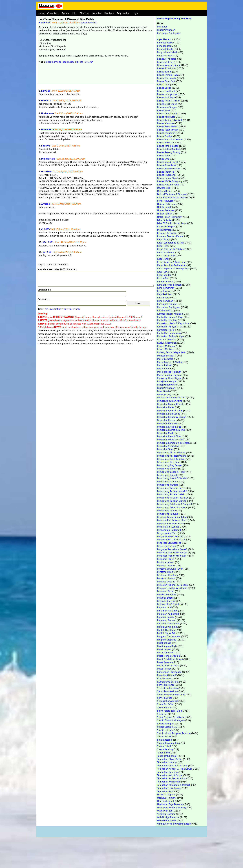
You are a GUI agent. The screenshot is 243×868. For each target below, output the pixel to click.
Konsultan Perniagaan (169, 33)
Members (109, 13)
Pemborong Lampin (168, 481)
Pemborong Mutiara (168, 485)
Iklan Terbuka (164, 220)
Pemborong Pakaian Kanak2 (172, 491)
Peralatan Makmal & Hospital (173, 585)
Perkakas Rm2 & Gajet (169, 604)
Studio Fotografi (166, 724)
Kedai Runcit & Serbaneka (171, 265)
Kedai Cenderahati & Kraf (170, 243)
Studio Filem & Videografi (171, 720)
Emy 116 (46, 91)
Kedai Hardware (166, 252)
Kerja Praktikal (165, 294)
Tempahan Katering (167, 772)
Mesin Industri (165, 365)
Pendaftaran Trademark (169, 530)
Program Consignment (169, 636)
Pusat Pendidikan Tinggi (170, 659)
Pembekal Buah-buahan (170, 410)
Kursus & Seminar (167, 339)
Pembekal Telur (165, 449)
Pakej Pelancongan (167, 381)
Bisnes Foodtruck (166, 91)
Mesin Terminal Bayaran (170, 375)
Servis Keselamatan (167, 688)
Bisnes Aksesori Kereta (169, 65)
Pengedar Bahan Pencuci (170, 536)
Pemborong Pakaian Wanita (172, 501)
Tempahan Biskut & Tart (170, 759)
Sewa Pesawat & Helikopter (172, 717)
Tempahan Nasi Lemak (169, 788)
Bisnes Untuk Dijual (167, 178)
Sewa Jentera (164, 707)
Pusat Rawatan (165, 662)
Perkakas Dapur (165, 598)
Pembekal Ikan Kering (169, 414)
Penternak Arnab (166, 562)
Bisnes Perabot (165, 136)
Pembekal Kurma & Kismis (171, 430)
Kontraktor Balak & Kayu (170, 317)
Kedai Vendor (164, 275)
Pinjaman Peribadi (167, 620)
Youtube (96, 13)
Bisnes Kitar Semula (168, 113)
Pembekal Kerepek (167, 420)
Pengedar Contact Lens (169, 543)
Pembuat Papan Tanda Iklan (172, 517)
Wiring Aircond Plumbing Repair (174, 824)
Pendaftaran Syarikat (168, 527)
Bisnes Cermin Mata (167, 75)
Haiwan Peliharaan (167, 204)
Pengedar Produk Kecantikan (172, 552)
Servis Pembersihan (167, 691)
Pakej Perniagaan (166, 30)
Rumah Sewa (164, 678)
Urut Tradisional (166, 801)
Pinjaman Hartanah (167, 611)
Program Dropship (167, 640)
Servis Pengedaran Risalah (171, 694)
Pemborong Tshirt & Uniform (172, 507)
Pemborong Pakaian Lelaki (171, 494)
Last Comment (89, 23)
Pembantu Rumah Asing (170, 401)
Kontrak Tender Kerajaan (170, 314)
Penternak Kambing (168, 575)
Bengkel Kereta (165, 49)
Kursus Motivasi (166, 349)
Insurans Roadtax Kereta (170, 236)
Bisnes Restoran (85, 62)
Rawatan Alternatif (167, 675)
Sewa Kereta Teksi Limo (170, 711)
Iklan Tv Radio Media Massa (172, 223)
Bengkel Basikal (166, 43)
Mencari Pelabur (166, 356)
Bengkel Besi (164, 46)
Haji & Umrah (164, 207)
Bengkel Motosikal (167, 52)
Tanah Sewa (163, 753)
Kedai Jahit (163, 259)
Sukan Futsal (164, 746)
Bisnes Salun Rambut (168, 149)
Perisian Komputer (167, 594)
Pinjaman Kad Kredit (168, 614)
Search (65, 13)
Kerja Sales (163, 298)
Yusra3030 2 (48, 172)
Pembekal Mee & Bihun (170, 436)
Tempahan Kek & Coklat (170, 775)
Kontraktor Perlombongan (171, 336)
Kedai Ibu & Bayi (166, 255)
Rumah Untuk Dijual (168, 682)
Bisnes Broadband (167, 68)
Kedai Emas (163, 246)
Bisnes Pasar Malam (168, 126)
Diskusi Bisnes (165, 191)
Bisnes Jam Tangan (167, 107)
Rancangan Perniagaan (169, 672)
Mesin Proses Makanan (169, 372)
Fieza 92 (46, 146)
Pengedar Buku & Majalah (171, 539)
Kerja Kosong (164, 291)
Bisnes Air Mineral (167, 59)
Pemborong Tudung (168, 514)
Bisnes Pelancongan (168, 130)
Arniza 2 (46, 204)
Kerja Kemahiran (166, 288)
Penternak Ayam (165, 565)
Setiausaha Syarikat (167, 701)
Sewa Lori (162, 714)
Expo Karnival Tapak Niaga (60, 62)
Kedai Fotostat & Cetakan (171, 249)
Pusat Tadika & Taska (168, 665)
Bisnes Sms (163, 159)
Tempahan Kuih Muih (168, 782)
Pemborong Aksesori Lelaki (171, 452)
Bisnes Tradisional (167, 175)
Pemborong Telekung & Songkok (175, 504)
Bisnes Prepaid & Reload (170, 139)
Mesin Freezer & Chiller (170, 362)
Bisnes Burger (164, 72)
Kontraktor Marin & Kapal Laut (173, 323)
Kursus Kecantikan (167, 343)
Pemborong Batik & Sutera (171, 459)
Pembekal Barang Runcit (170, 404)
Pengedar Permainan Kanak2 (172, 549)
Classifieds (53, 13)
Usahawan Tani (165, 811)
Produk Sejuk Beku (167, 633)
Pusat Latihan (164, 649)
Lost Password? (72, 309)
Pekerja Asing (164, 394)
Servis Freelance (166, 685)
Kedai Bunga (164, 239)
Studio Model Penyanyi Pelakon (174, 733)
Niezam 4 (46, 100)
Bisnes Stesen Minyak (169, 168)
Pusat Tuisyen (164, 669)
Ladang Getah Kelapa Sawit (172, 352)
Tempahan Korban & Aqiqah (172, 778)
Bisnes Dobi (163, 84)
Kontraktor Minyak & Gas (170, 327)
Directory (84, 13)
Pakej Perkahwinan (167, 385)
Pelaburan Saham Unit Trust (172, 397)
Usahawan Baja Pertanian (170, 804)
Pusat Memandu (166, 652)
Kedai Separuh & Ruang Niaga (173, 268)
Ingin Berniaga (165, 230)
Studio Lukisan (165, 730)
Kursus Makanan (166, 346)
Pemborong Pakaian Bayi (170, 488)
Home (41, 13)
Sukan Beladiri (165, 740)
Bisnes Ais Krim (165, 62)
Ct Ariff (45, 229)
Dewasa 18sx (164, 188)
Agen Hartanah (165, 39)
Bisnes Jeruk (164, 110)
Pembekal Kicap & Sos (169, 427)
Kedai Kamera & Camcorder (172, 262)
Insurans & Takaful (167, 233)
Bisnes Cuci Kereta (167, 78)
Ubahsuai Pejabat (166, 794)
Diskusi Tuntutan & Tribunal (172, 194)
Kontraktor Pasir (166, 330)
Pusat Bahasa (164, 643)
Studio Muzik (164, 736)
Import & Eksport (166, 226)
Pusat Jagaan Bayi (166, 646)
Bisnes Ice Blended (167, 104)
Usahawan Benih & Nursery (172, 807)
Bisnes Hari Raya (166, 97)
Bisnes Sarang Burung (169, 152)
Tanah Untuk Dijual (167, 756)
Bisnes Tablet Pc (166, 172)
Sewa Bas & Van (166, 704)
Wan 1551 (48, 242)
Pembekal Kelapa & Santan (172, 417)
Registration (123, 13)
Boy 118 (47, 252)
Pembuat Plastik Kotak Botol (172, 520)
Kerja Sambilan (165, 301)
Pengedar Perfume (167, 546)
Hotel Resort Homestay (169, 217)
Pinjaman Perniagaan (168, 623)
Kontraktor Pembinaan (169, 333)
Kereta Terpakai (165, 281)
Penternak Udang (166, 582)
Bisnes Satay (164, 156)
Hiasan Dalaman (166, 210)
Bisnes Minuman (166, 123)
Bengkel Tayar (165, 55)
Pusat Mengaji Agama (168, 656)
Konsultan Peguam (167, 304)
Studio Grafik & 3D (167, 727)
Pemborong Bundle (167, 469)
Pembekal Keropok (167, 423)
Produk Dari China (167, 630)
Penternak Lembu (166, 578)
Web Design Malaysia (168, 817)
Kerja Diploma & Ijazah (169, 285)
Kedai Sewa (163, 272)
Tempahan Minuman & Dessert (173, 785)
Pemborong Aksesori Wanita (172, 456)
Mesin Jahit (163, 368)
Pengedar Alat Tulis (167, 533)
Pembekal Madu (166, 433)
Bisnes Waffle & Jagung (170, 181)
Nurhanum (47, 113)
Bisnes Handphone (167, 94)
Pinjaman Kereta (166, 617)
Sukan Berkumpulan (168, 743)
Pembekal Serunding (168, 446)
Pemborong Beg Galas (169, 462)
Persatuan (162, 27)
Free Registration (52, 309)
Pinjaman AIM (164, 607)
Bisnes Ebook (164, 88)
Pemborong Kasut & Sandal (172, 478)
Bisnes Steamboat (167, 165)
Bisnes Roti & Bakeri (168, 146)
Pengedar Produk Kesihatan (172, 556)
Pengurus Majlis (166, 559)
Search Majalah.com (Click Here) (174, 19)
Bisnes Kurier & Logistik (170, 120)
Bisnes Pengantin (166, 133)
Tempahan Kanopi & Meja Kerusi (175, 769)
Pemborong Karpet (167, 475)
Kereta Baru (163, 278)
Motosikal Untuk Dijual (169, 378)
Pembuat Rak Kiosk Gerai (170, 523)
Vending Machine (166, 814)
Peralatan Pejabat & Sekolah (172, 588)
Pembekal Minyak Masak (170, 440)
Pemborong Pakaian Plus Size (173, 498)
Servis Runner (165, 698)
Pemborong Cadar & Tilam (171, 472)
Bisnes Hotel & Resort (169, 101)
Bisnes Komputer (166, 117)
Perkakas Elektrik (166, 601)
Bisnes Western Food (168, 185)
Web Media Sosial (167, 820)
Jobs (74, 13)
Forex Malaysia (165, 201)
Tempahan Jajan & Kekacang (172, 765)
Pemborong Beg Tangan (170, 465)
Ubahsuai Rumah (166, 798)
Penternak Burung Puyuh (170, 569)
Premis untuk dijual (167, 627)
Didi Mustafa (48, 159)
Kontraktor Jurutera (167, 320)
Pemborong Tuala (166, 510)
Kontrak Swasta (165, 310)
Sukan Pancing (165, 749)
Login (136, 13)
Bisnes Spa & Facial (168, 162)
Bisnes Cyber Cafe (166, 81)
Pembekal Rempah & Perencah (173, 443)
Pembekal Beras (166, 407)
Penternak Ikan (165, 572)
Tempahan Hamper (167, 762)
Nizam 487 (44, 23)
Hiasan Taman (165, 214)
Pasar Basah (163, 391)
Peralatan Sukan (166, 591)
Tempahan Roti (165, 791)
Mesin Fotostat (165, 359)
